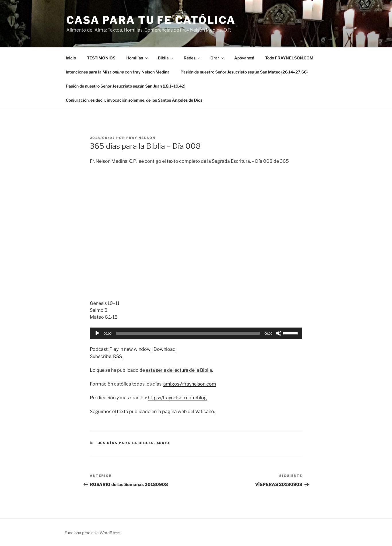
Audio (163, 443)
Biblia (166, 58)
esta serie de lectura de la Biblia (179, 370)
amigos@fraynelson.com (190, 384)
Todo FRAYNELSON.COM (289, 58)
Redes (192, 58)
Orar (218, 58)
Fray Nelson (141, 138)
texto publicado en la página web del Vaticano (165, 412)
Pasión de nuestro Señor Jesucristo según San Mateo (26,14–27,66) (244, 72)
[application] (196, 333)
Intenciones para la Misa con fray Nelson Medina (118, 72)
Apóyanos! (244, 58)
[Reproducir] (97, 333)
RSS (118, 356)
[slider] (188, 333)
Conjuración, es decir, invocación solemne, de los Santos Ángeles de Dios (134, 100)
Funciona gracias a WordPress (92, 533)
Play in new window (130, 349)
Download (165, 349)
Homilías (137, 58)
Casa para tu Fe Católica (151, 20)
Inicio (71, 58)
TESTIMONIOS (101, 58)
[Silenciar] (279, 333)
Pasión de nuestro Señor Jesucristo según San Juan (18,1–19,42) (126, 86)
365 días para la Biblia (126, 443)
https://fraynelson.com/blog (177, 398)
